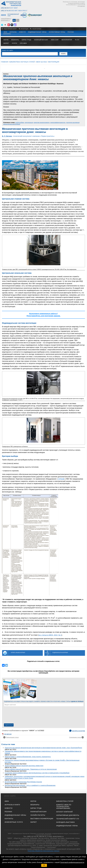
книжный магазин (41, 40)
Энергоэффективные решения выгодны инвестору (24, 766)
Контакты (7, 34)
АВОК (5, 32)
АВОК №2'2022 (41, 62)
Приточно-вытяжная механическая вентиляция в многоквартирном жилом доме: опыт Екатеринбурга (43, 748)
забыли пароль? (37, 29)
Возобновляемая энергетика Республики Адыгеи (23, 782)
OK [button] (44, 865)
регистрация (24, 29)
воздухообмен (20, 123)
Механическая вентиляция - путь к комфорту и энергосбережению (30, 785)
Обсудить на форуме (78, 731)
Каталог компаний (64, 812)
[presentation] (13, 715)
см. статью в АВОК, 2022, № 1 (50, 635)
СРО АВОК (23, 43)
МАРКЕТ (6, 43)
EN (18, 20)
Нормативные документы (68, 815)
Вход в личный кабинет (10, 29)
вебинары (15, 40)
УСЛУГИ (14, 43)
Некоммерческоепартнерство (13, 4)
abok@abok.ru (5, 20)
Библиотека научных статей (22, 62)
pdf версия (8, 734)
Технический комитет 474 (68, 819)
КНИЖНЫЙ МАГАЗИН (38, 812)
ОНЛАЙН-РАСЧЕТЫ (38, 815)
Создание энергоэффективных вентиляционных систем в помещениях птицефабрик (37, 773)
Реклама (71, 32)
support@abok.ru (6, 19)
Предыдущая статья (12, 737)
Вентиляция (54, 62)
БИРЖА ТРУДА (36, 808)
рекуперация (29, 123)
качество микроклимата (42, 123)
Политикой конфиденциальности (72, 862)
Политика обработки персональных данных (43, 851)
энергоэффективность (58, 123)
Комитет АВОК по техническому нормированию (64, 806)
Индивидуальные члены (37, 32)
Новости (22, 32)
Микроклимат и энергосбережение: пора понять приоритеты (28, 757)
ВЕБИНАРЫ (35, 805)
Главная (4, 62)
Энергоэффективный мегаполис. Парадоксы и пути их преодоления (31, 769)
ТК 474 (77, 40)
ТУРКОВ (61, 479)
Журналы (13, 32)
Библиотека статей (65, 801)
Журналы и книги (12, 805)
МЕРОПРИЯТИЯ (67, 40)
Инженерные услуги (14, 822)
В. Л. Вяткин (7, 136)
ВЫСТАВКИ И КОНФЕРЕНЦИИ (42, 819)
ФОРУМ (6, 40)
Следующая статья (75, 737)
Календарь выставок (65, 822)
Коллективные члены (57, 32)
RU (14, 20)
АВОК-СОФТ (55, 40)
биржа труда (27, 40)
